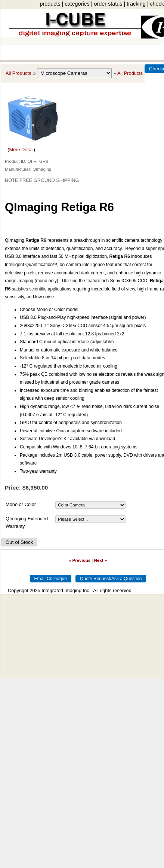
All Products (18, 73)
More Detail (21, 150)
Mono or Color (21, 504)
